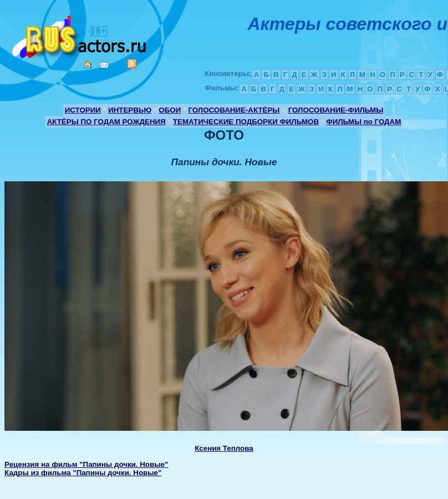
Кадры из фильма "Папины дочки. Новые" (83, 473)
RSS (132, 64)
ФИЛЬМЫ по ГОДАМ (363, 122)
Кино (80, 35)
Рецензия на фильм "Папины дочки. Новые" (86, 464)
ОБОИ (170, 110)
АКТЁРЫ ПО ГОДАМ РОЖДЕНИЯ (106, 122)
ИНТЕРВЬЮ (130, 110)
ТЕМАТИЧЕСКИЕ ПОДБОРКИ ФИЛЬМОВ (246, 122)
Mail (104, 65)
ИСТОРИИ (83, 110)
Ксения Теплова (224, 448)
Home (88, 64)
